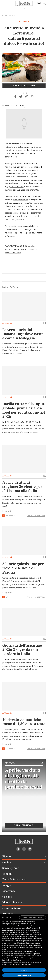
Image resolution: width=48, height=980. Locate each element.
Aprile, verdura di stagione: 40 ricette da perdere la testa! (24, 779)
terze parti (36, 932)
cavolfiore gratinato (14, 219)
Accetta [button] (24, 970)
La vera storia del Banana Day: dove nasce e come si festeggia (23, 334)
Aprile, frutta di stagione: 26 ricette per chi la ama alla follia (22, 487)
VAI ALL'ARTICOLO (36, 516)
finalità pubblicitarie (25, 943)
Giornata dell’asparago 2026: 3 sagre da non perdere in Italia (22, 650)
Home (5, 16)
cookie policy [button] (34, 930)
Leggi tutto (7, 511)
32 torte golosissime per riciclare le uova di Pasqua (23, 568)
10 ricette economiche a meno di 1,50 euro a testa (24, 722)
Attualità (12, 16)
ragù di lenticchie (15, 187)
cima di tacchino (21, 200)
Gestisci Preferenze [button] (24, 975)
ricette (10, 516)
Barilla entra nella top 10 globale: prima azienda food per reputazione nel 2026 (24, 410)
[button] (15, 97)
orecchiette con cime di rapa (21, 183)
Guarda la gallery (24, 86)
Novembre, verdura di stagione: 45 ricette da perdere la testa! (21, 249)
